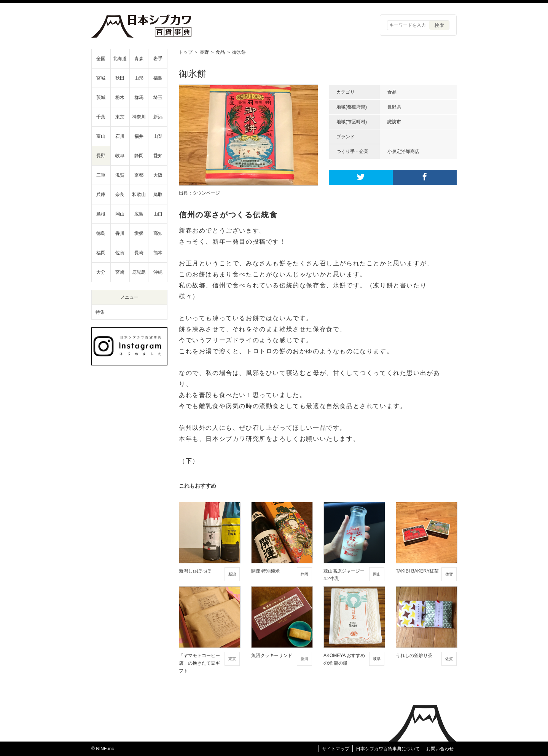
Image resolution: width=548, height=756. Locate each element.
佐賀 (120, 253)
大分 (101, 272)
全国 (101, 59)
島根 (101, 214)
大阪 (158, 175)
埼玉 (158, 97)
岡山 (120, 214)
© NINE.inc (103, 749)
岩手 (158, 59)
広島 (139, 214)
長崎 (139, 253)
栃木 (120, 97)
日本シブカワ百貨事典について (388, 749)
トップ (186, 52)
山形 (139, 78)
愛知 (158, 156)
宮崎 (120, 272)
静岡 (139, 156)
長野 (204, 52)
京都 (139, 175)
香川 (120, 233)
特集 (100, 312)
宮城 (101, 78)
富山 (101, 136)
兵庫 (101, 195)
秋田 (120, 78)
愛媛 (139, 233)
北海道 (120, 59)
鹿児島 (139, 272)
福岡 (101, 253)
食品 (220, 52)
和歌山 (139, 195)
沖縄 (158, 272)
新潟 (158, 117)
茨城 (101, 97)
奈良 (120, 195)
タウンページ (206, 193)
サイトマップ (336, 749)
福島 (158, 78)
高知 (158, 233)
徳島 (101, 233)
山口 (158, 214)
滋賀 (120, 175)
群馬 (139, 97)
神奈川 (139, 117)
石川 (120, 136)
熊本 (158, 253)
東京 (120, 117)
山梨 (158, 136)
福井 (139, 136)
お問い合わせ (440, 749)
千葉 (101, 117)
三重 (101, 175)
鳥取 (158, 195)
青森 (139, 59)
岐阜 (120, 156)
